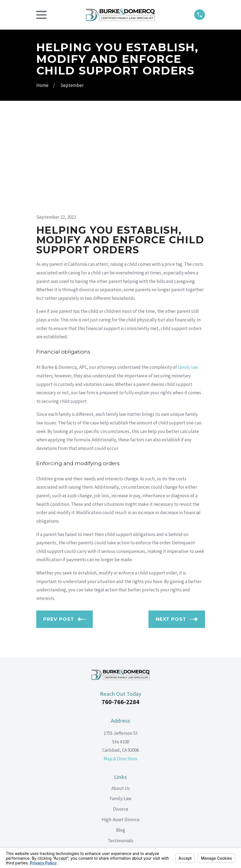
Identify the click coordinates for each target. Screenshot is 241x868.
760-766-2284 (121, 614)
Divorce (121, 721)
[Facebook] (108, 792)
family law (188, 279)
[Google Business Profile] (133, 792)
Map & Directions (121, 670)
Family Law (121, 710)
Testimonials (121, 752)
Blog (121, 742)
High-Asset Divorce (121, 731)
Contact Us (121, 763)
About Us (121, 700)
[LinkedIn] (121, 792)
